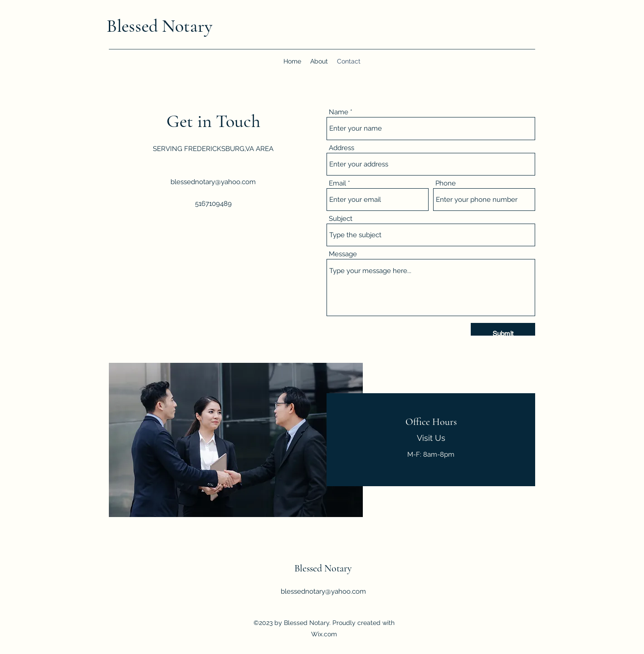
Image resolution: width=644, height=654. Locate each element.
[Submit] (503, 334)
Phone (446, 183)
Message (343, 254)
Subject (341, 219)
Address (342, 148)
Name (339, 112)
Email (337, 183)
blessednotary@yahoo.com (213, 182)
